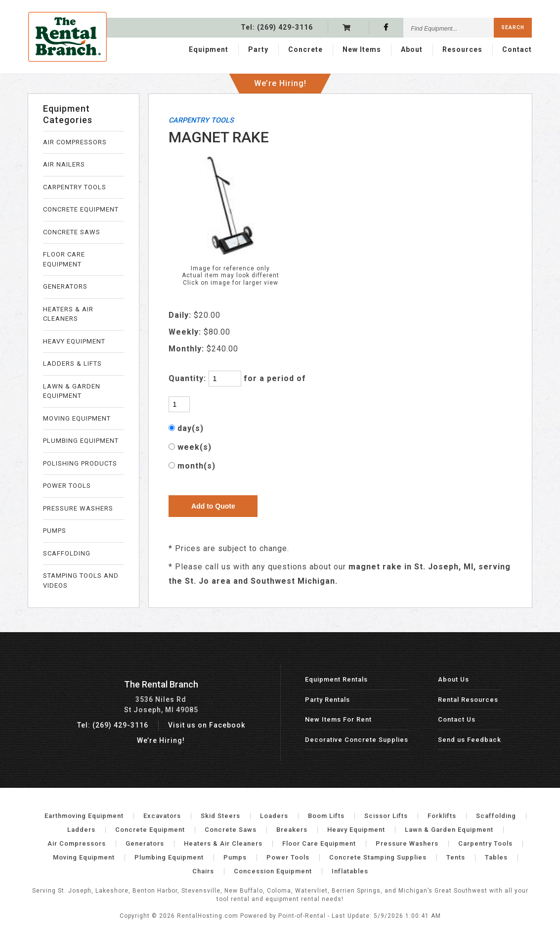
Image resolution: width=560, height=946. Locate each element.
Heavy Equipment (356, 830)
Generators (145, 843)
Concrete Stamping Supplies (378, 857)
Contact (517, 48)
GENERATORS (65, 286)
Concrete (305, 48)
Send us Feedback (470, 740)
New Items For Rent (338, 719)
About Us (453, 679)
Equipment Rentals (336, 679)
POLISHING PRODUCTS (80, 463)
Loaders (274, 816)
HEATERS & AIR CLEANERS (68, 314)
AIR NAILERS (64, 164)
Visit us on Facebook (207, 725)
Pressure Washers (407, 843)
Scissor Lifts (386, 816)
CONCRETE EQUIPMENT (81, 209)
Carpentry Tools (485, 843)
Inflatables (350, 871)
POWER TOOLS (67, 486)
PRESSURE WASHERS (78, 508)
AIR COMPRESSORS (75, 142)
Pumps (235, 857)
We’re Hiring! (280, 79)
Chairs (203, 871)
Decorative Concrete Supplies (357, 740)
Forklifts (442, 816)
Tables (496, 857)
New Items (362, 48)
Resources (462, 48)
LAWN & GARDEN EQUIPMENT (72, 391)
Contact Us (457, 719)
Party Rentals (327, 700)
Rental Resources (468, 700)
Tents (456, 857)
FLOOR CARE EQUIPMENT (64, 259)
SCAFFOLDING (67, 553)
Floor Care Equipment (319, 843)
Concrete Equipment (150, 830)
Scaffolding (496, 816)
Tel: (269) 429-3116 (113, 725)
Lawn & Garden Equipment (449, 830)
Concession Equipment (273, 871)
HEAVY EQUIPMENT (74, 341)
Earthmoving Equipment (84, 816)
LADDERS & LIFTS (72, 364)
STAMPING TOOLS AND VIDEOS (81, 580)
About (412, 48)
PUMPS (55, 531)
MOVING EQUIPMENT (77, 418)
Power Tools (288, 857)
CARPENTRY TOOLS (75, 187)
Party (258, 48)
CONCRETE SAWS (72, 232)
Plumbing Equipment (169, 857)
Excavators (162, 816)
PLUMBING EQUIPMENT (81, 441)
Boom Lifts (326, 816)
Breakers (292, 830)
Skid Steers (220, 816)
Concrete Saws (231, 830)
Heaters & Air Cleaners (223, 843)
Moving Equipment (84, 857)
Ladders (81, 830)
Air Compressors (77, 843)
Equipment (209, 48)
